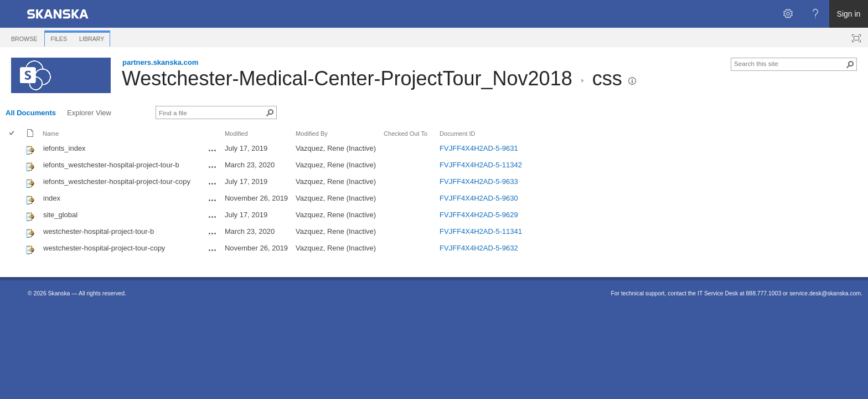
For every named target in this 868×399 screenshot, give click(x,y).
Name (51, 134)
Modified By (312, 134)
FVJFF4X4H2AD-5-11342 (481, 165)
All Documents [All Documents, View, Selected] (31, 113)
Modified (236, 134)
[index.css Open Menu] (213, 200)
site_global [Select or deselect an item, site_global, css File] (60, 215)
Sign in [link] (849, 14)
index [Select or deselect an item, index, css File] (52, 198)
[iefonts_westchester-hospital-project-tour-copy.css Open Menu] (213, 183)
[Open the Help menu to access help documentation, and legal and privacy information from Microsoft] (815, 14)
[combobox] (789, 63)
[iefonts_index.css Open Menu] (213, 150)
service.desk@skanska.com (825, 293)
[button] (632, 81)
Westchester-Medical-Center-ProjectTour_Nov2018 (347, 78)
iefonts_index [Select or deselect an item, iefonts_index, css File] (64, 148)
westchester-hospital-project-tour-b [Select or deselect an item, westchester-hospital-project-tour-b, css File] (99, 231)
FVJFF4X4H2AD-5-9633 (479, 181)
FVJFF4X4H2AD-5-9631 (479, 148)
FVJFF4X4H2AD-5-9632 (479, 248)
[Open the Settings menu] (788, 14)
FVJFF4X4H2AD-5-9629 (479, 215)
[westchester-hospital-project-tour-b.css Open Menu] (213, 233)
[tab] (24, 37)
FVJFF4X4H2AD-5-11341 (481, 231)
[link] (58, 14)
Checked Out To (405, 134)
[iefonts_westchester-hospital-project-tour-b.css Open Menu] (213, 167)
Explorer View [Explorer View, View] (89, 113)
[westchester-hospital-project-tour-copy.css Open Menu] (213, 250)
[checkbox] (12, 134)
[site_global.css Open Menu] (213, 217)
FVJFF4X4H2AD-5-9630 (479, 198)
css (607, 78)
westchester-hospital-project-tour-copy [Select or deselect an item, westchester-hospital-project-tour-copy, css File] (104, 248)
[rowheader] (14, 150)
